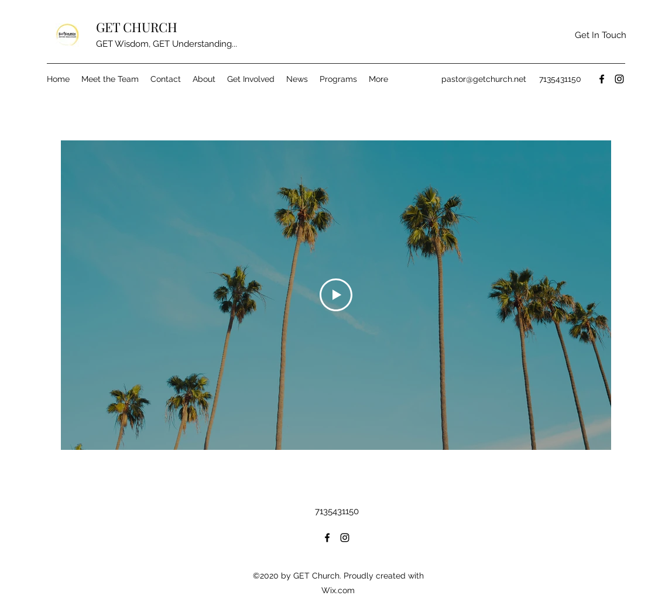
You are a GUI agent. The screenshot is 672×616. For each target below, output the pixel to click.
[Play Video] (336, 295)
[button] (600, 35)
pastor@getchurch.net (484, 79)
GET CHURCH (137, 27)
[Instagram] (619, 79)
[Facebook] (602, 79)
